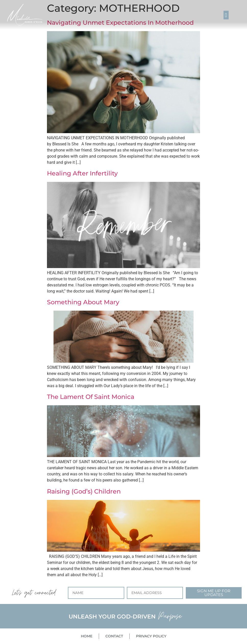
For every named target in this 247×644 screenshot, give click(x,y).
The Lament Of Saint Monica (91, 397)
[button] (226, 15)
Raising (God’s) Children (84, 491)
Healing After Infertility (82, 173)
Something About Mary (83, 302)
